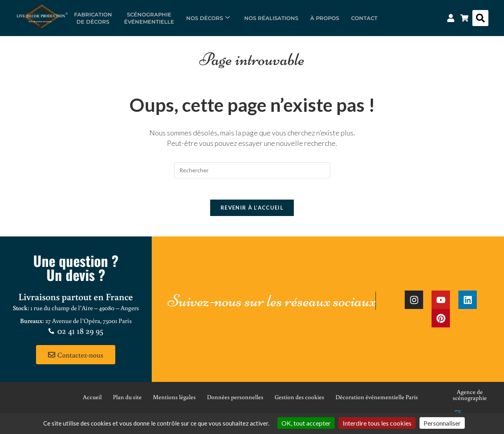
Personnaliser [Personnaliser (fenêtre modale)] (442, 423)
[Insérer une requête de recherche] (252, 170)
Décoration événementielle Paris (377, 400)
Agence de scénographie (470, 398)
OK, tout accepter (306, 423)
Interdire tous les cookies (377, 423)
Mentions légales (174, 400)
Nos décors (208, 18)
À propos (325, 18)
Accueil (92, 400)
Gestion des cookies (299, 400)
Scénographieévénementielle (149, 18)
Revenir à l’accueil (252, 211)
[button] (480, 18)
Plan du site (127, 400)
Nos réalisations (271, 18)
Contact (364, 18)
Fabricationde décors (93, 18)
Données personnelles (235, 400)
